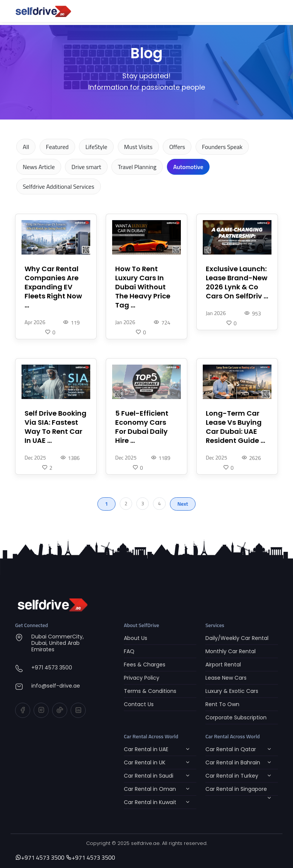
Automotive (188, 167)
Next (183, 504)
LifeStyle (96, 147)
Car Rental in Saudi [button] (149, 776)
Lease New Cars (226, 678)
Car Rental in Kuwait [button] (150, 802)
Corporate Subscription (236, 717)
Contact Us (139, 704)
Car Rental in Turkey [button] (232, 776)
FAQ (129, 651)
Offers (177, 147)
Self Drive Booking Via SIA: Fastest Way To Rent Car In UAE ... (56, 427)
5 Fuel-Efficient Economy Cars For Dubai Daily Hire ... (142, 427)
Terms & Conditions (150, 691)
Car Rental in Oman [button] (150, 789)
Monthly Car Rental (231, 651)
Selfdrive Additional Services (58, 186)
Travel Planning (137, 167)
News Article (39, 167)
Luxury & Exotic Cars (232, 691)
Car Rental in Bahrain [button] (233, 762)
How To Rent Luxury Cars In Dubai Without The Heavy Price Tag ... (143, 287)
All (26, 147)
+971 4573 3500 (52, 668)
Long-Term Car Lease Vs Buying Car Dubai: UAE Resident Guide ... (235, 427)
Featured (57, 147)
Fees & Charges (145, 665)
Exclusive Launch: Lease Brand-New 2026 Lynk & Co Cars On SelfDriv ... (237, 283)
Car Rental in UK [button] (145, 762)
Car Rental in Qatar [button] (231, 749)
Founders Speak (222, 147)
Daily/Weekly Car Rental (237, 638)
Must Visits (138, 147)
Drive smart (86, 167)
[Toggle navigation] (267, 11)
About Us (136, 638)
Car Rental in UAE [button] (146, 749)
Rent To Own (222, 704)
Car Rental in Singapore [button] (236, 789)
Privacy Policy (142, 678)
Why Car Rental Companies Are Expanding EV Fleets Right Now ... (53, 287)
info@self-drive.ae (56, 686)
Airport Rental (223, 665)
